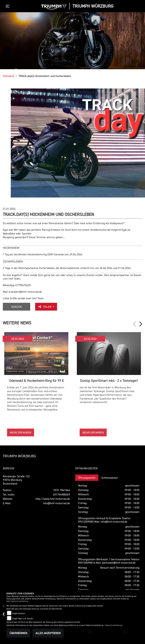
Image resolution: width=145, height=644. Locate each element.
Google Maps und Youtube (23, 619)
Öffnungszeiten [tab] (87, 478)
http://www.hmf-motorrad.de (53, 499)
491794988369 (61, 494)
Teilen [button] (45, 307)
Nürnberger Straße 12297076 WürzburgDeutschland (16, 480)
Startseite (9, 76)
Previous (135, 324)
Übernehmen (18, 633)
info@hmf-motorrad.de (57, 503)
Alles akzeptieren (48, 633)
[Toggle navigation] (8, 6)
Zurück (17, 307)
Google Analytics (19, 613)
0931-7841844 (62, 490)
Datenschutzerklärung (19, 601)
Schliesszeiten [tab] (110, 478)
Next (140, 324)
